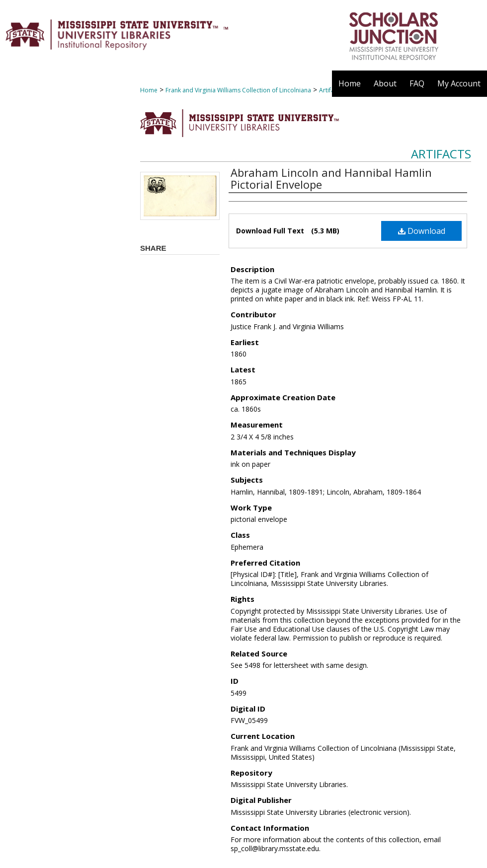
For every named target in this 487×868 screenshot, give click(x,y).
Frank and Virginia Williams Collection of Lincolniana (238, 90)
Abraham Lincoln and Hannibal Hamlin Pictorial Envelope (331, 178)
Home (149, 90)
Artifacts (441, 154)
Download (422, 231)
